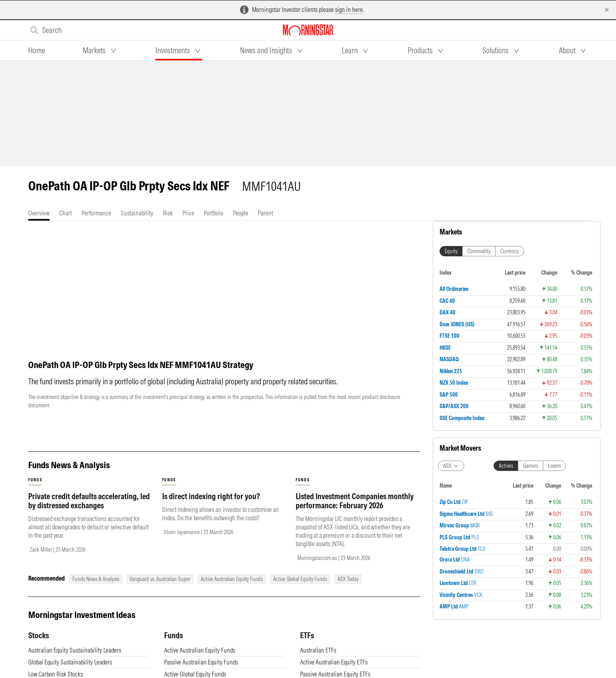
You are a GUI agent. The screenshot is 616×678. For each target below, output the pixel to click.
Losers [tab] (554, 466)
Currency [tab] (510, 251)
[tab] (37, 50)
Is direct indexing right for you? (211, 496)
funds (35, 480)
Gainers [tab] (531, 466)
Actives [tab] (506, 466)
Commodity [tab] (479, 251)
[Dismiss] (607, 10)
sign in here (349, 10)
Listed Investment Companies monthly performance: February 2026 (355, 501)
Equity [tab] (451, 251)
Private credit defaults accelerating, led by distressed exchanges (89, 501)
